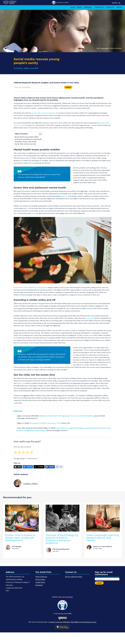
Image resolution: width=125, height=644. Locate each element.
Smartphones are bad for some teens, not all (45, 423)
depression (64, 196)
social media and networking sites (44, 113)
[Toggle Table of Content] (39, 134)
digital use (21, 383)
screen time (89, 318)
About (79, 7)
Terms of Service (41, 577)
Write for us (100, 7)
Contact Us (110, 7)
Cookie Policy (40, 582)
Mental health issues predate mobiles (27, 137)
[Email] (18, 467)
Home (73, 7)
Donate (119, 7)
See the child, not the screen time (26, 144)
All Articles (88, 7)
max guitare (105, 48)
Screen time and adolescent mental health (28, 139)
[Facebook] (28, 467)
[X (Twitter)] (39, 467)
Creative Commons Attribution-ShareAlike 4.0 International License (73, 622)
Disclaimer (39, 585)
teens (34, 213)
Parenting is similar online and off (26, 142)
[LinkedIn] (50, 467)
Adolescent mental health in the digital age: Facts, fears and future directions (66, 416)
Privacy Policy (40, 579)
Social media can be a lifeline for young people (30, 287)
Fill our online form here (74, 577)
